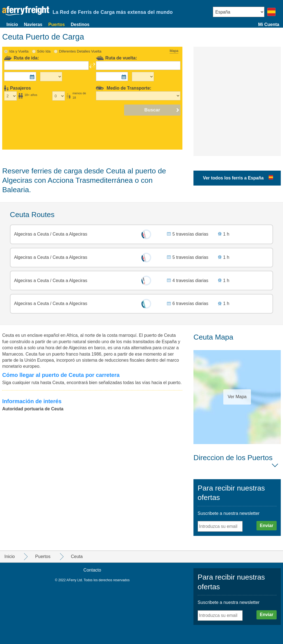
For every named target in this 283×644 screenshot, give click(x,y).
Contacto (92, 570)
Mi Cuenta (269, 24)
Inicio (12, 24)
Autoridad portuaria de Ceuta (33, 409)
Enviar (267, 526)
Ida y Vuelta (19, 51)
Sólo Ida (44, 51)
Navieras (33, 24)
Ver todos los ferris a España (233, 178)
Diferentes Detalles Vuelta (80, 51)
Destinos (80, 24)
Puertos (57, 24)
